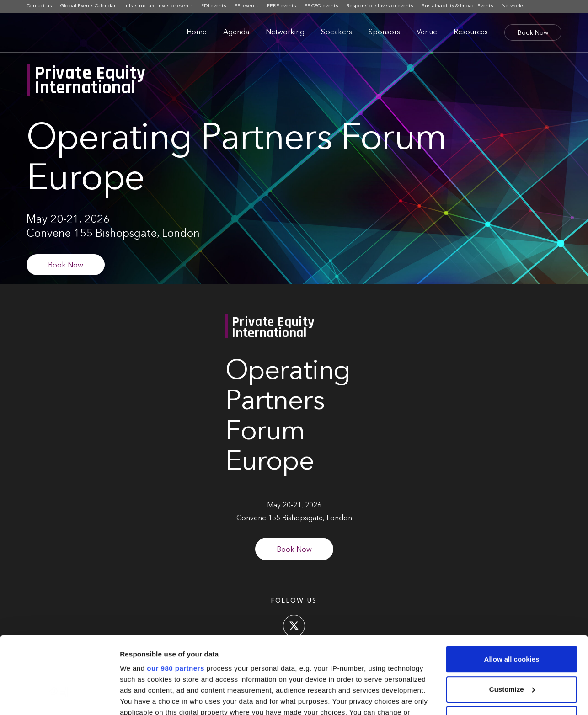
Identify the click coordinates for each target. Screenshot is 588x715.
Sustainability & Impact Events (457, 6)
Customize (512, 617)
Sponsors (384, 32)
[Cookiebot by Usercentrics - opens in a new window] (59, 697)
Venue (427, 32)
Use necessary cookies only (512, 647)
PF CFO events (321, 6)
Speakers (337, 32)
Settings (134, 697)
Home (197, 32)
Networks (513, 6)
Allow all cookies (512, 587)
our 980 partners (176, 596)
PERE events (281, 6)
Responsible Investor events (380, 6)
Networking (285, 32)
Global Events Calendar (88, 6)
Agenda (236, 32)
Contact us (39, 6)
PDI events (214, 6)
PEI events (246, 6)
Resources (471, 32)
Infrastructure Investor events (158, 6)
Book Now (533, 33)
